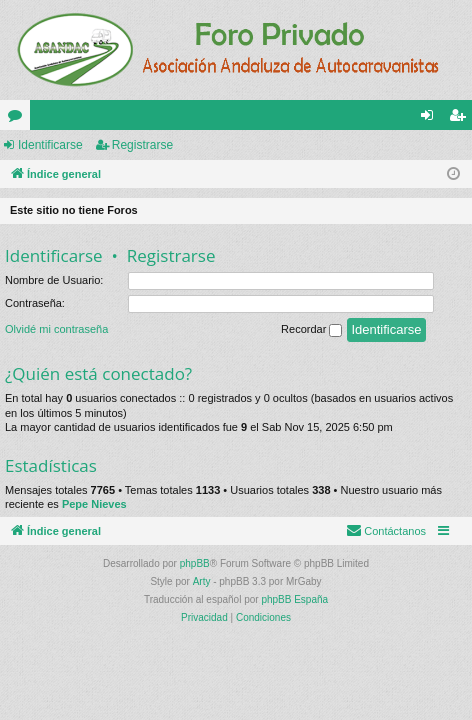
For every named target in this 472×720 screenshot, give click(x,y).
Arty (202, 581)
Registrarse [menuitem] (461, 119)
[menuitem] (386, 531)
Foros (19, 119)
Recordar (311, 330)
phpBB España (294, 599)
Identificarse (50, 145)
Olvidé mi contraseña (56, 329)
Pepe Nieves (94, 504)
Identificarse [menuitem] (431, 119)
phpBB (195, 563)
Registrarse (142, 145)
